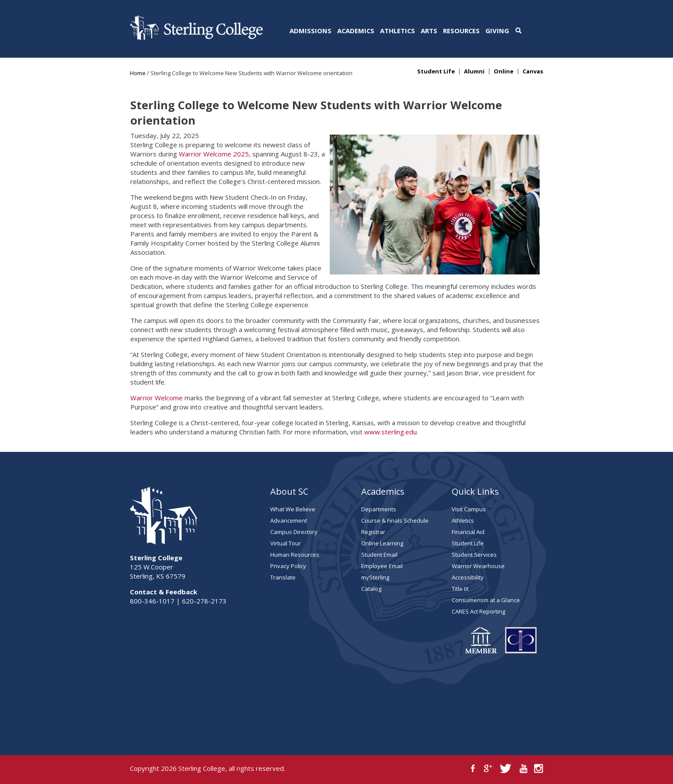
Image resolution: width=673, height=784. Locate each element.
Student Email (379, 555)
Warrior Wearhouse (478, 566)
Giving (497, 31)
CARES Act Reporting (478, 611)
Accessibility (468, 577)
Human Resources (295, 555)
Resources (461, 31)
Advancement (289, 520)
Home (138, 73)
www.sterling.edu (391, 432)
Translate (283, 577)
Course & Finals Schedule (395, 520)
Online (504, 71)
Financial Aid (468, 532)
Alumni (474, 71)
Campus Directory (294, 532)
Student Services (474, 555)
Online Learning (382, 543)
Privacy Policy (288, 566)
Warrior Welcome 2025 (214, 154)
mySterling (375, 577)
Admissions (310, 31)
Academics (356, 31)
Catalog (371, 589)
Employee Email (382, 566)
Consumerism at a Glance (486, 600)
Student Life (436, 71)
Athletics (398, 31)
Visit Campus (469, 509)
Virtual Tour (286, 543)
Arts (429, 31)
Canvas (533, 71)
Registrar (373, 532)
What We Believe (293, 509)
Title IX (460, 589)
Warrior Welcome (157, 398)
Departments (379, 509)
